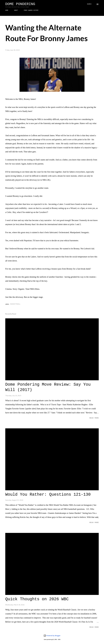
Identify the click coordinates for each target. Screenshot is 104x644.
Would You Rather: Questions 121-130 (48, 495)
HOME (7, 10)
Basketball (15, 304)
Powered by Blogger (52, 636)
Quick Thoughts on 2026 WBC (37, 599)
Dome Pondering (20, 4)
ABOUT (16, 10)
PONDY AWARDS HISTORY (31, 10)
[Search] (89, 4)
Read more (94, 418)
